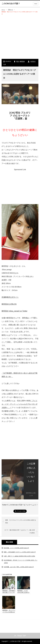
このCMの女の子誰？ (15, 641)
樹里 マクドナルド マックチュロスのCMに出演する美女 (21, 522)
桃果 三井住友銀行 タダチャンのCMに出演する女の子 (20, 552)
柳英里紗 (22, 61)
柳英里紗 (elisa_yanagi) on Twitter (15, 311)
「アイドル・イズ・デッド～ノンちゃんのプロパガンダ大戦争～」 (20, 404)
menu (36, 4)
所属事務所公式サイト (10, 297)
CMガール (10, 10)
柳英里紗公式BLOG (9, 304)
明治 (18, 61)
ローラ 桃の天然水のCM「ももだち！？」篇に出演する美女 (20, 531)
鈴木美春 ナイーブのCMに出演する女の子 (16, 548)
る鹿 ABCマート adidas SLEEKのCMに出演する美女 (20, 556)
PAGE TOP (20, 636)
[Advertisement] (20, 37)
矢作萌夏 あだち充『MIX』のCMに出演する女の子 (19, 567)
